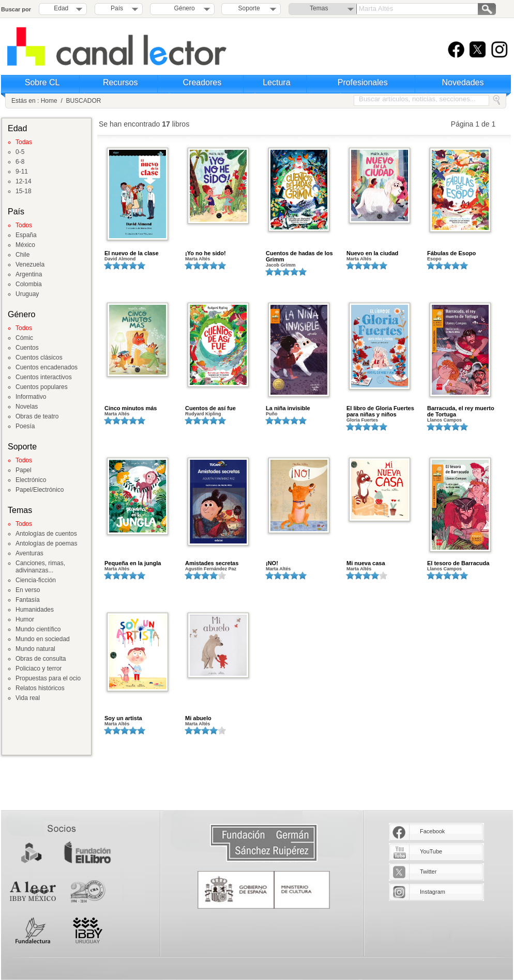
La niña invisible (288, 408)
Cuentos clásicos (39, 357)
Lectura (276, 82)
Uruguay (27, 294)
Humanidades (35, 610)
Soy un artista (123, 718)
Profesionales (363, 82)
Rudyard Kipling (203, 414)
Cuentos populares (42, 387)
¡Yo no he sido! (206, 253)
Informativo (31, 397)
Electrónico (31, 480)
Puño (272, 414)
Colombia (29, 284)
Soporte (249, 8)
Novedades (463, 82)
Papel (24, 470)
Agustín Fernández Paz (211, 569)
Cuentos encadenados (47, 367)
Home (49, 101)
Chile (22, 255)
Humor (25, 619)
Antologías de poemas (46, 543)
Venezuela (30, 265)
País (117, 8)
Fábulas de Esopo (451, 253)
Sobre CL (42, 82)
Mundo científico (38, 629)
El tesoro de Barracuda (458, 563)
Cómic (24, 338)
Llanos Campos (444, 420)
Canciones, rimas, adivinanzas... (40, 567)
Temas (319, 8)
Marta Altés (198, 259)
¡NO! (272, 563)
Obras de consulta (41, 659)
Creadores (202, 82)
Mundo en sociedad (43, 639)
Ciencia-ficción (36, 580)
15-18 (24, 191)
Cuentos (27, 348)
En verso (28, 590)
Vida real (28, 698)
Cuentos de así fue (210, 408)
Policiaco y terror (39, 668)
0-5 (20, 152)
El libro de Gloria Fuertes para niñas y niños (380, 411)
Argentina (29, 274)
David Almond (120, 259)
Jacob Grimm (281, 265)
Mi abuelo (198, 718)
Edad (61, 8)
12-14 (24, 181)
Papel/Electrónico (40, 490)
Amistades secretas (212, 563)
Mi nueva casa (366, 563)
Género (183, 8)
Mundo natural (35, 649)
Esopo (434, 259)
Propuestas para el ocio (48, 678)
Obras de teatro (37, 416)
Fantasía (28, 600)
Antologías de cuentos (46, 534)
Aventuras (29, 553)
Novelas (27, 407)
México (25, 245)
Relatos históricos (40, 688)
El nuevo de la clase (132, 253)
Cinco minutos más (131, 408)
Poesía (25, 426)
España (26, 235)
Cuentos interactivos (44, 377)
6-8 (20, 162)
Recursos (120, 82)
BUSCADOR (83, 101)
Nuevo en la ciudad (372, 253)
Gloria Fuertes (362, 420)
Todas (24, 142)
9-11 (22, 172)
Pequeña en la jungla (133, 563)
